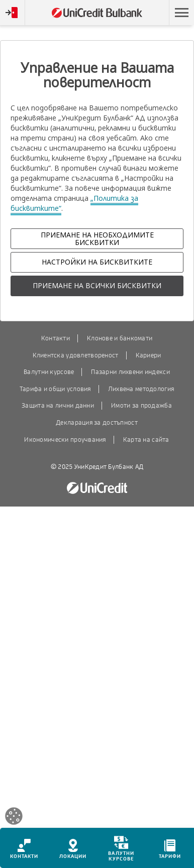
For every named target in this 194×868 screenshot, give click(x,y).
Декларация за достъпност (97, 423)
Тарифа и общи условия (55, 389)
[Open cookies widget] (14, 818)
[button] (181, 13)
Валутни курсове (49, 372)
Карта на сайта (146, 440)
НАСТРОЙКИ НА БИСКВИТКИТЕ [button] (97, 262)
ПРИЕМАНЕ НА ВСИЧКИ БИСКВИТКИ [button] (97, 285)
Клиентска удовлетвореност (76, 355)
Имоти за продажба (141, 406)
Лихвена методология (141, 389)
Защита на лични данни (58, 406)
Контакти (56, 338)
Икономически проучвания (65, 440)
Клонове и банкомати (120, 338)
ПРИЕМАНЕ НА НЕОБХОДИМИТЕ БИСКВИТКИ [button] (97, 238)
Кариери (149, 355)
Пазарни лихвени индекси (130, 372)
